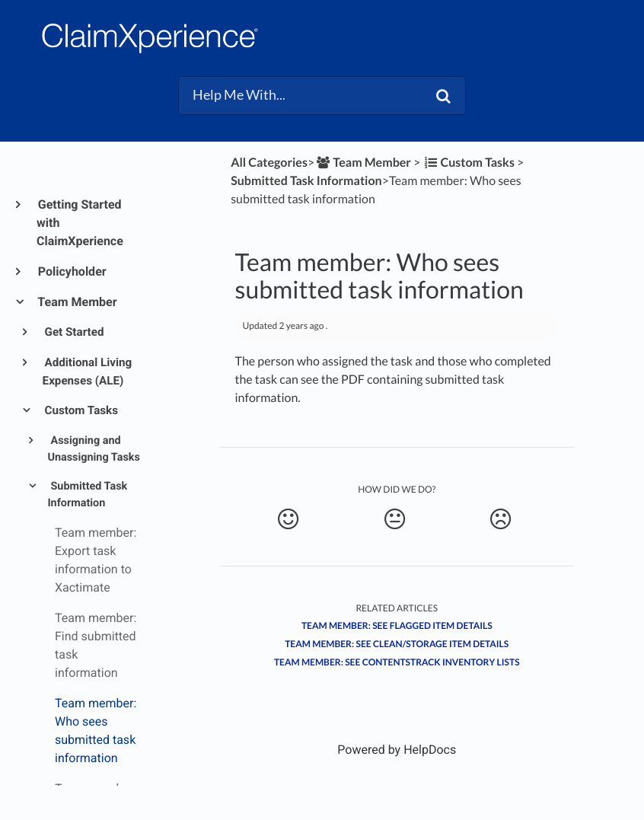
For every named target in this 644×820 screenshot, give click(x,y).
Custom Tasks (80, 410)
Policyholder (72, 271)
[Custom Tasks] (469, 163)
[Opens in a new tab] (397, 750)
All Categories (269, 163)
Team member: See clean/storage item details (397, 644)
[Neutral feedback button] (394, 519)
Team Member (77, 302)
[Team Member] (363, 163)
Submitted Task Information (87, 495)
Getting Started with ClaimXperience (80, 223)
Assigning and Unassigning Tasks (93, 449)
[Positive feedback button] (289, 519)
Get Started (73, 332)
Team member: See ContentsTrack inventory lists (397, 662)
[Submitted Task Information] (306, 181)
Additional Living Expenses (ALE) (88, 372)
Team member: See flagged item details (397, 625)
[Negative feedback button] (500, 519)
